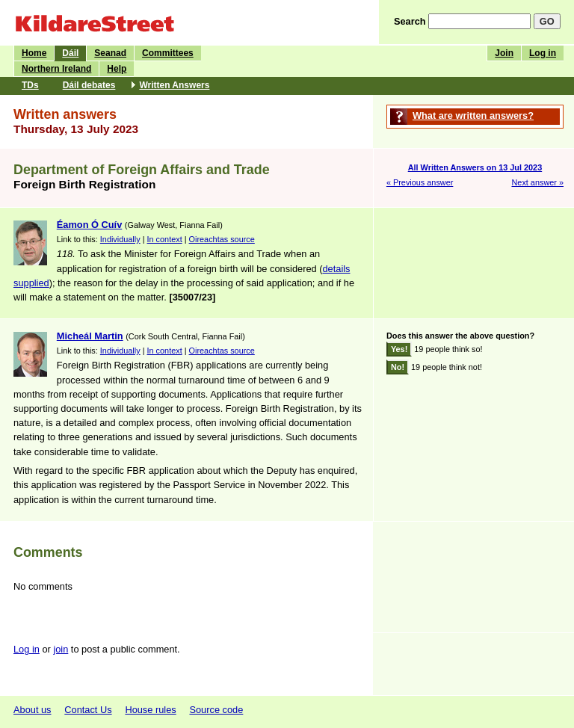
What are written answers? (473, 115)
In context (165, 239)
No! (398, 367)
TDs (30, 85)
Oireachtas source (222, 239)
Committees (168, 53)
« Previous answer (420, 182)
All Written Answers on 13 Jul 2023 (475, 167)
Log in (543, 53)
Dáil (70, 53)
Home (34, 53)
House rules (150, 710)
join (61, 649)
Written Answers (174, 85)
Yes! (399, 349)
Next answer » (537, 182)
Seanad (110, 53)
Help (117, 69)
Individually (120, 239)
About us (33, 710)
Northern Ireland (56, 69)
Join (504, 53)
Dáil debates (89, 85)
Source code (216, 710)
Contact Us (88, 710)
